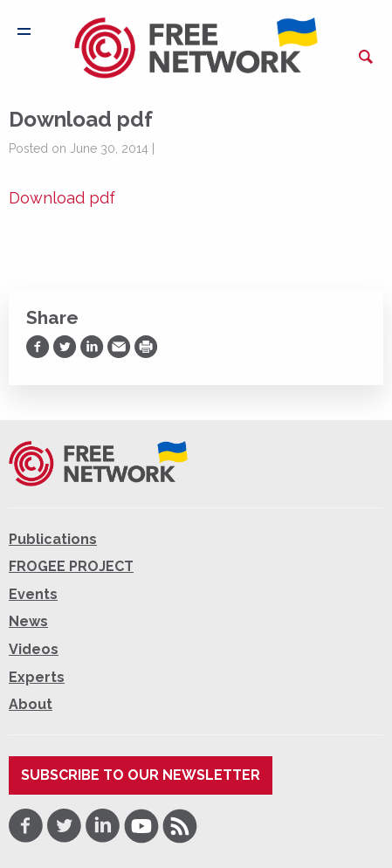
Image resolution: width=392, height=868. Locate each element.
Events (33, 594)
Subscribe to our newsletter (141, 775)
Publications (53, 539)
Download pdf (62, 198)
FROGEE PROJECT (71, 566)
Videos (34, 649)
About (31, 704)
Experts (37, 677)
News (28, 621)
